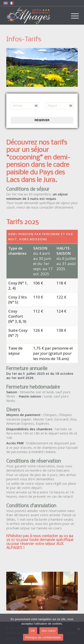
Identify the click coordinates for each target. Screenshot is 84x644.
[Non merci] (78, 629)
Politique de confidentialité (43, 637)
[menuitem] (71, 16)
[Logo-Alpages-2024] (35, 16)
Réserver (42, 120)
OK (33, 631)
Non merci (49, 631)
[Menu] (71, 16)
